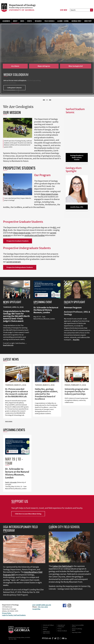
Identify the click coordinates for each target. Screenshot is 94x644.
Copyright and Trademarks (61, 626)
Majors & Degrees (44, 66)
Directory (88, 21)
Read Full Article (8, 345)
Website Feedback (62, 631)
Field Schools (49, 21)
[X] (55, 638)
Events (30, 21)
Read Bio (76, 340)
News (22, 21)
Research (38, 21)
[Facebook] (53, 638)
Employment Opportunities (46, 632)
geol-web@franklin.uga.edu (42, 605)
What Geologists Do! (76, 66)
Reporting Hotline (77, 632)
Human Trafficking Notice (77, 630)
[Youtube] (63, 638)
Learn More (11, 90)
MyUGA (45, 629)
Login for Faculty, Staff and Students (14, 615)
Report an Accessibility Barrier (78, 626)
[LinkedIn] (66, 638)
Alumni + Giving (63, 21)
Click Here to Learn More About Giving (28, 514)
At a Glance (15, 66)
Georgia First (76, 21)
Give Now (64, 10)
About (15, 21)
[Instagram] (58, 638)
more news (9, 421)
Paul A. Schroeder (11, 482)
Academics (6, 21)
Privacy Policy (7, 613)
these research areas (49, 194)
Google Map (36, 609)
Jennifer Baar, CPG (77, 207)
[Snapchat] (61, 638)
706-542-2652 (43, 607)
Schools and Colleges (48, 625)
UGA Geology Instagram (69, 606)
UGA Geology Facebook (64, 606)
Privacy (59, 629)
